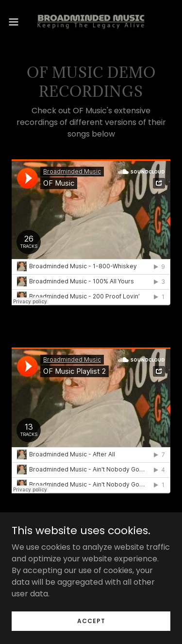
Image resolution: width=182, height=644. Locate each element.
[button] (17, 22)
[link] (91, 22)
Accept (91, 620)
